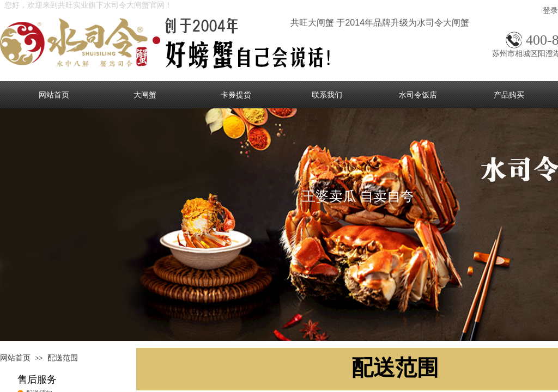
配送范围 (63, 358)
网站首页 (15, 358)
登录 (550, 11)
